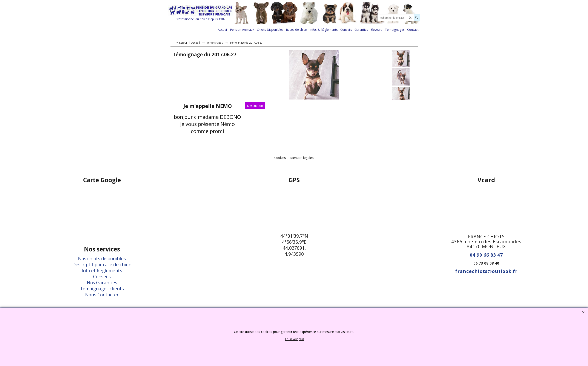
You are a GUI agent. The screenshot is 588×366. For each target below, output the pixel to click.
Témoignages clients (102, 289)
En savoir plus (295, 339)
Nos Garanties (102, 283)
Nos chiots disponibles (102, 259)
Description (255, 106)
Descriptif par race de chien (102, 265)
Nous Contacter (102, 295)
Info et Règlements (102, 271)
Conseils (102, 277)
